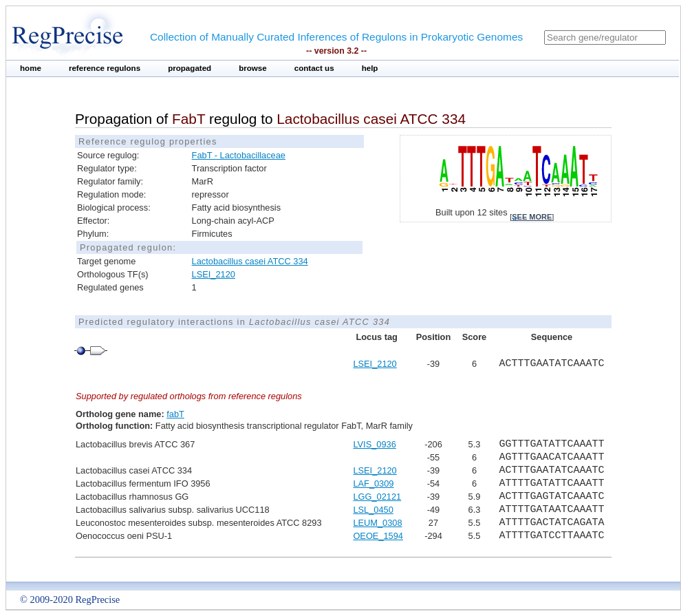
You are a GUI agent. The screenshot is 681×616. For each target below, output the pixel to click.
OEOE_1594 (378, 536)
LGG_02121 (377, 497)
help (370, 68)
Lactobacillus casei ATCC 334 (250, 261)
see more (532, 217)
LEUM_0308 (377, 523)
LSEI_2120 (214, 274)
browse (253, 68)
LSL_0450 (373, 510)
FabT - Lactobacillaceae (239, 155)
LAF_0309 (373, 484)
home (31, 68)
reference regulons (105, 68)
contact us (314, 68)
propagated (190, 68)
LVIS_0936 (374, 444)
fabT (175, 414)
